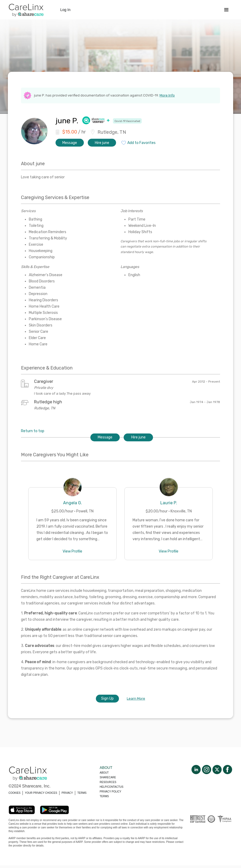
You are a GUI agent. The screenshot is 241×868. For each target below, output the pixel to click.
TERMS (82, 793)
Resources (108, 782)
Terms (104, 796)
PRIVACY (67, 793)
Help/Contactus (112, 787)
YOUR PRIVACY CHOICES (41, 793)
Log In (65, 10)
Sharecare (108, 777)
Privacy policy (111, 792)
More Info (167, 95)
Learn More (136, 698)
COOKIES (15, 793)
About (104, 773)
